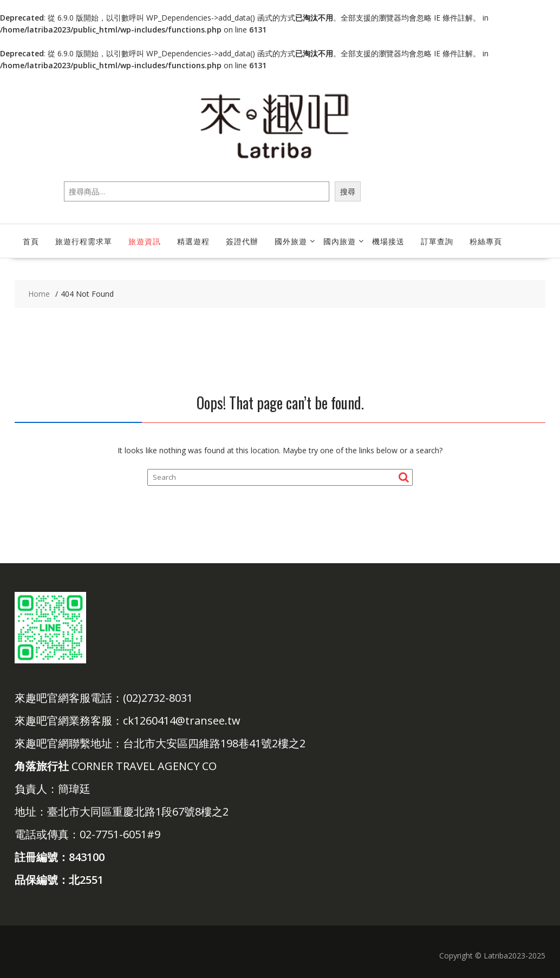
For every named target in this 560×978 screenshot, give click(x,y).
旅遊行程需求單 (84, 241)
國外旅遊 (291, 241)
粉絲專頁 (486, 241)
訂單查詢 (437, 241)
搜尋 (348, 191)
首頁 (31, 241)
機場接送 (388, 241)
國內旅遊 (340, 241)
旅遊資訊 (145, 241)
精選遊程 (193, 241)
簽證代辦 (242, 241)
